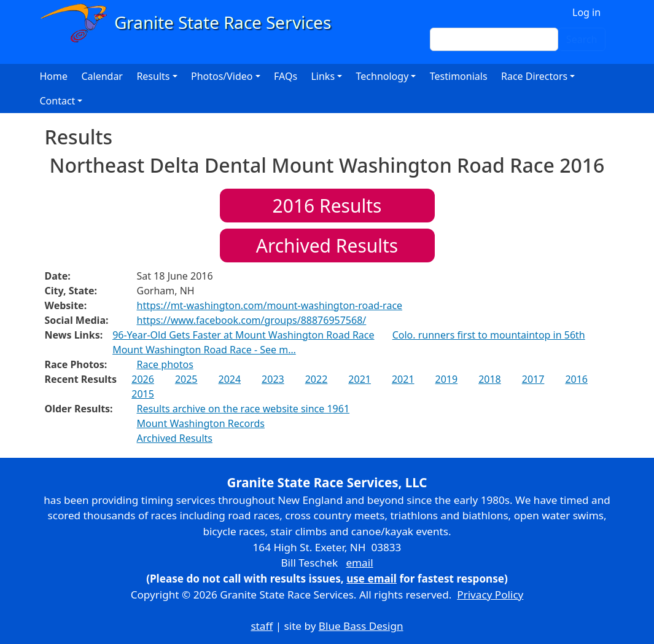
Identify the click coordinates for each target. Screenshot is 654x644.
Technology (383, 76)
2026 (143, 379)
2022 (317, 379)
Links (323, 76)
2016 (576, 379)
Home (54, 76)
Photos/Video (222, 76)
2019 (447, 379)
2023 (273, 379)
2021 (360, 379)
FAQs (286, 76)
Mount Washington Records (201, 423)
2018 (490, 379)
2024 (230, 379)
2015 (143, 394)
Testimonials (459, 76)
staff (262, 626)
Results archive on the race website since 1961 (243, 409)
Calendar (102, 76)
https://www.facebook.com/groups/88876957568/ (252, 320)
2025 (186, 379)
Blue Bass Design (361, 626)
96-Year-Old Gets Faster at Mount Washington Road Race (243, 335)
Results (327, 206)
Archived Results (327, 245)
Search (582, 39)
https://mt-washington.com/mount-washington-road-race (270, 305)
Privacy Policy (490, 595)
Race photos (165, 364)
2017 (533, 379)
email (359, 563)
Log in (586, 12)
